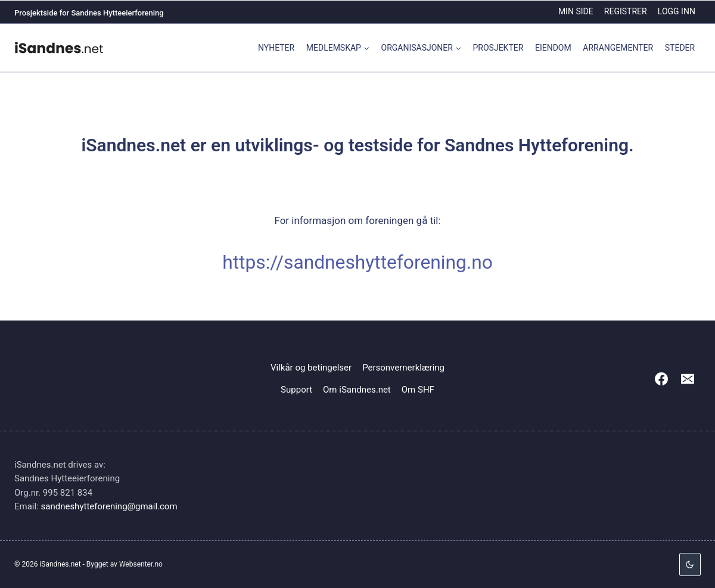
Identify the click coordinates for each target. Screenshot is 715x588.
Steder (680, 48)
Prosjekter (498, 48)
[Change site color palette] (690, 564)
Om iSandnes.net (357, 390)
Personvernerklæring (403, 368)
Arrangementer (618, 48)
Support (296, 390)
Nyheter (276, 48)
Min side (576, 11)
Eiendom (553, 48)
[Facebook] (661, 379)
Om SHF (418, 390)
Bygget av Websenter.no (125, 564)
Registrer (626, 11)
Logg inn (677, 11)
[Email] (688, 379)
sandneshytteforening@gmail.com (109, 506)
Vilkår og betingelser (311, 368)
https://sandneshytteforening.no (357, 262)
